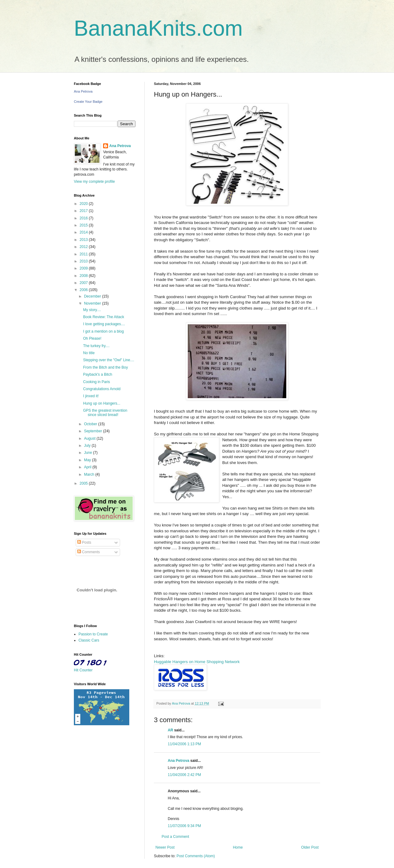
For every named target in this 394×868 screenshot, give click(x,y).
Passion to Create (93, 634)
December (93, 296)
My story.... (92, 310)
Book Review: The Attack (104, 317)
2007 (84, 283)
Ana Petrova (179, 761)
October (91, 424)
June (88, 453)
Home (238, 847)
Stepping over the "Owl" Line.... (109, 360)
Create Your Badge (88, 102)
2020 (84, 204)
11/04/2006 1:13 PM (184, 744)
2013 (84, 240)
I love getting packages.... (104, 324)
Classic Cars (89, 640)
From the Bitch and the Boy (105, 367)
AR (170, 730)
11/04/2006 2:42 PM (184, 775)
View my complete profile (94, 182)
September (94, 431)
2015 (84, 225)
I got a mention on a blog (103, 331)
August (90, 438)
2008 (84, 276)
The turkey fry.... (96, 346)
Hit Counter (83, 670)
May (88, 460)
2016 (84, 218)
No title (89, 353)
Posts (84, 542)
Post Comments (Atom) (196, 856)
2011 (84, 254)
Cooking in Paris (96, 382)
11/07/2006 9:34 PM (184, 826)
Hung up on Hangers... (102, 403)
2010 (84, 261)
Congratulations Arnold (102, 389)
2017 (84, 211)
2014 (84, 232)
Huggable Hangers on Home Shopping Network (197, 662)
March (90, 474)
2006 (84, 290)
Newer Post (165, 847)
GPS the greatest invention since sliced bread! (105, 413)
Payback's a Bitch (98, 374)
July (88, 446)
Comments (88, 552)
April (88, 467)
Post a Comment (175, 837)
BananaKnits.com (158, 28)
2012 (84, 247)
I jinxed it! (91, 396)
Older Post (310, 847)
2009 (84, 268)
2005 (84, 483)
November (93, 303)
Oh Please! (92, 338)
